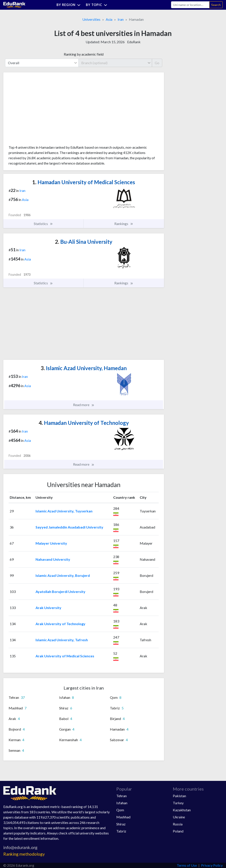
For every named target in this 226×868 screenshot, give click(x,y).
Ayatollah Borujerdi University (60, 591)
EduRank (134, 42)
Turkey (178, 803)
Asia (109, 19)
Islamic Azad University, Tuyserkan (64, 511)
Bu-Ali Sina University (84, 242)
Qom (120, 810)
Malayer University (51, 543)
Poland (178, 831)
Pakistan (179, 796)
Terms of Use (187, 865)
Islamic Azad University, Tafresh (62, 640)
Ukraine (179, 817)
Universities (91, 19)
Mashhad (123, 817)
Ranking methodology (24, 854)
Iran (121, 19)
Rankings (124, 224)
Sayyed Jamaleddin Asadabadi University (69, 527)
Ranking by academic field (84, 54)
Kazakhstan (182, 810)
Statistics (43, 224)
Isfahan (122, 803)
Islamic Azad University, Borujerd (63, 575)
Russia (178, 824)
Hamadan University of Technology (84, 423)
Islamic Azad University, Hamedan (84, 368)
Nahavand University (53, 559)
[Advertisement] (42, 110)
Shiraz (121, 824)
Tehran (121, 796)
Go (157, 63)
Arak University (48, 608)
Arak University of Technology (60, 624)
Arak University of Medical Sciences (65, 656)
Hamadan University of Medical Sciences (84, 182)
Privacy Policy (212, 865)
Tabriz (121, 831)
